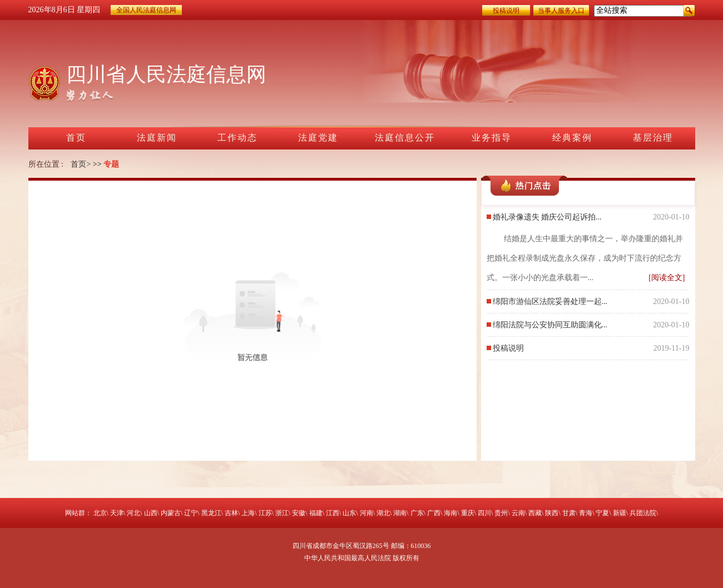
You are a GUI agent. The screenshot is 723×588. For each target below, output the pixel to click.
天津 (117, 513)
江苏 (265, 513)
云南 (518, 513)
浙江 (282, 513)
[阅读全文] (667, 278)
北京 (100, 513)
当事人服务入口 (561, 11)
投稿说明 (506, 11)
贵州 (501, 513)
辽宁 (191, 513)
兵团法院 (643, 513)
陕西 (552, 513)
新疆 (620, 513)
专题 (111, 164)
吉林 (231, 513)
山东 (349, 513)
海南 (450, 513)
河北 (133, 513)
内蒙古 (171, 513)
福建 (316, 513)
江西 (333, 513)
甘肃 (569, 513)
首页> (81, 164)
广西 (434, 513)
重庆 (468, 513)
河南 (367, 513)
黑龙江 (211, 513)
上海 (248, 513)
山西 (151, 513)
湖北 (383, 513)
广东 (417, 513)
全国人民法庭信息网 (146, 10)
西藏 (535, 513)
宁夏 (602, 513)
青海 (586, 513)
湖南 (400, 513)
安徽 (299, 513)
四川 (484, 513)
